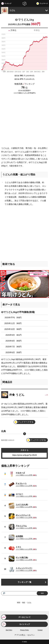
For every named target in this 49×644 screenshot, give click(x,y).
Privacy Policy (24, 630)
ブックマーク (44, 3)
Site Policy (9, 630)
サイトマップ (25, 624)
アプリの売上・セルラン (25, 635)
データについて (24, 617)
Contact (40, 630)
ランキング (8, 3)
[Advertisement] (24, 121)
